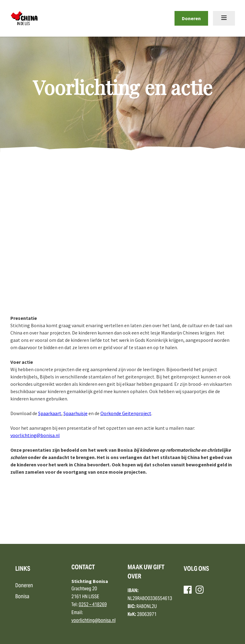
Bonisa (22, 597)
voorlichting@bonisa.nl (35, 435)
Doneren (191, 18)
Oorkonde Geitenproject (126, 413)
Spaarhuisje (76, 413)
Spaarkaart (50, 413)
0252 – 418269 (93, 605)
